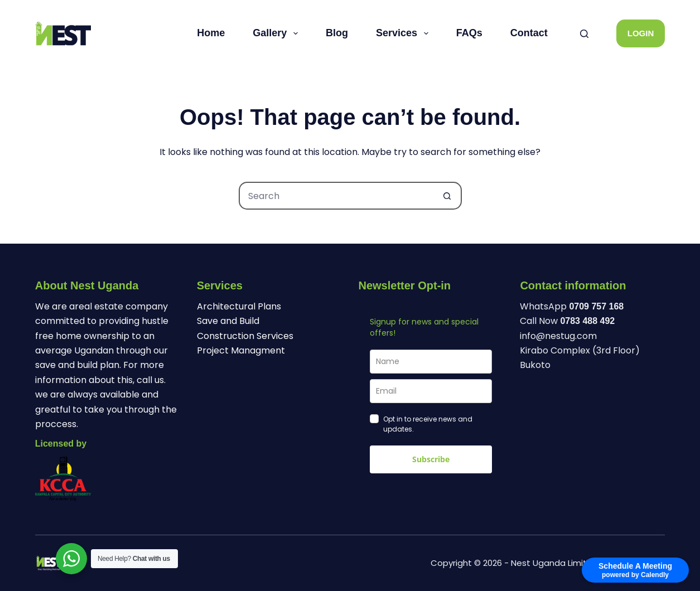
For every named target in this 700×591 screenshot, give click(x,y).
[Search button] (448, 196)
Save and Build (228, 321)
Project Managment (241, 350)
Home (211, 33)
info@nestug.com (558, 336)
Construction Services (245, 336)
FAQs (469, 33)
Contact (529, 33)
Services (404, 33)
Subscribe (431, 459)
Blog (337, 33)
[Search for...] (336, 196)
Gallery (277, 33)
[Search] (584, 34)
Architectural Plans (239, 306)
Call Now (567, 321)
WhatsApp (572, 306)
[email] (431, 391)
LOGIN (641, 33)
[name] (431, 362)
